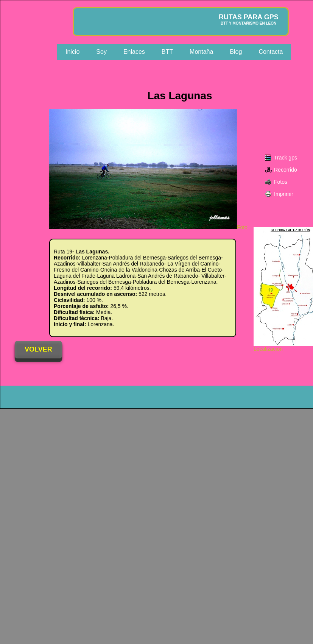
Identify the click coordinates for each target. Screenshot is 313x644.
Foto (148, 227)
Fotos (281, 182)
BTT (167, 52)
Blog (236, 52)
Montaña (201, 52)
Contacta (271, 52)
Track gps (286, 158)
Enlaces (134, 52)
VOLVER (38, 349)
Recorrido (286, 170)
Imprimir (284, 194)
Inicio (72, 52)
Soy (101, 52)
